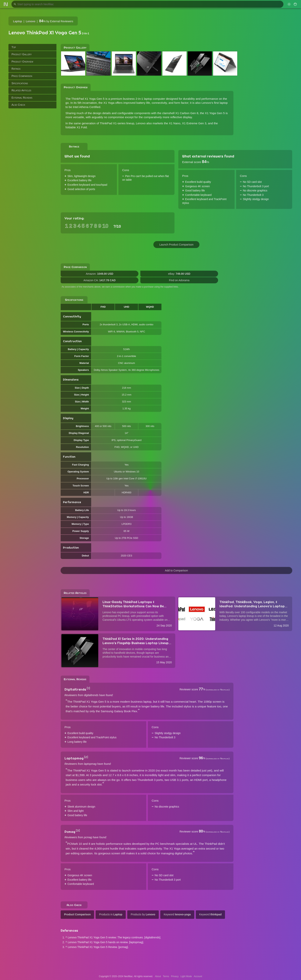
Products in (111, 914)
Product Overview (22, 62)
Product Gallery (22, 54)
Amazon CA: (100, 280)
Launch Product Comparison (176, 245)
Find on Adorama (179, 280)
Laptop (18, 21)
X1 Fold (82, 127)
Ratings (16, 69)
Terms (166, 976)
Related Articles (21, 90)
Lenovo (31, 21)
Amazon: (100, 274)
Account (198, 976)
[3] (78, 831)
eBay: (179, 274)
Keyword (177, 914)
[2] (86, 757)
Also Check (18, 105)
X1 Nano (175, 123)
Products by (143, 914)
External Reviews (22, 98)
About (158, 976)
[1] (88, 688)
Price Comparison (22, 76)
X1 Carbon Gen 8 (187, 113)
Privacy (175, 976)
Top (14, 47)
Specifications (20, 83)
